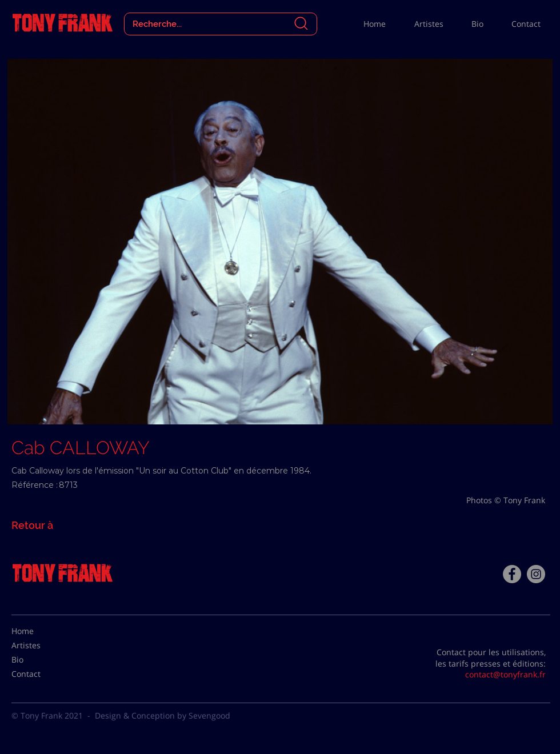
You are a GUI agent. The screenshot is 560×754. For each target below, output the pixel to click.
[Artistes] (40, 645)
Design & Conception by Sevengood (163, 715)
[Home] (40, 631)
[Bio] (40, 660)
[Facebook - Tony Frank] (512, 574)
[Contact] (40, 674)
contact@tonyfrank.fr (505, 674)
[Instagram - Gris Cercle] (536, 574)
